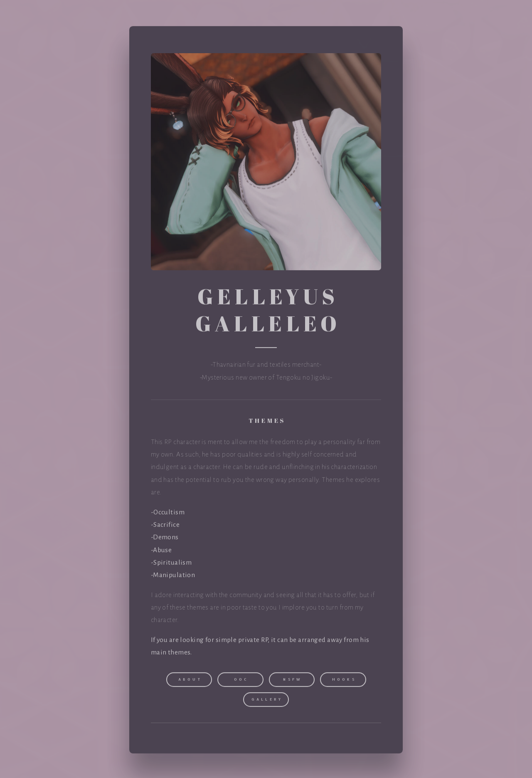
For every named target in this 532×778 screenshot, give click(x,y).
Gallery (267, 700)
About (190, 680)
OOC (241, 680)
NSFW (293, 680)
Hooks (344, 680)
